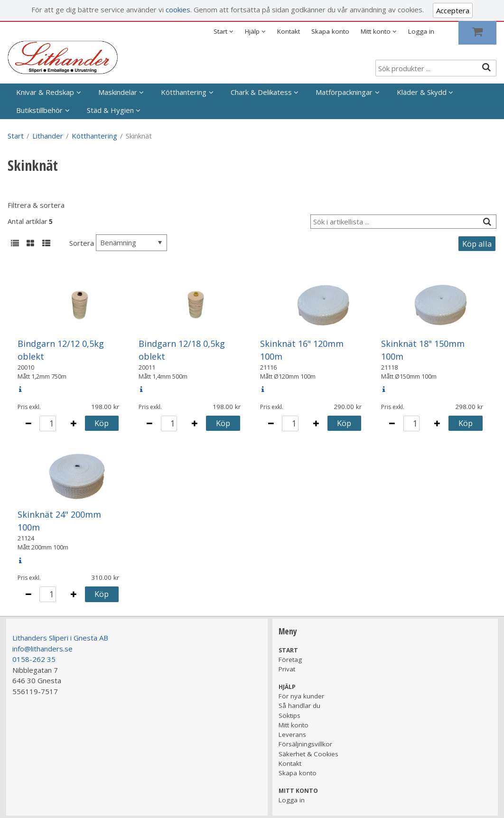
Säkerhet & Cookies (308, 754)
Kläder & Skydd (422, 92)
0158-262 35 (34, 659)
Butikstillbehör (39, 110)
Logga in (421, 31)
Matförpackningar (344, 92)
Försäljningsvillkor (305, 744)
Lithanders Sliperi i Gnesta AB (60, 638)
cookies (178, 9)
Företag (290, 660)
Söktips (289, 716)
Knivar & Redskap (45, 92)
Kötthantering (184, 92)
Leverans (292, 734)
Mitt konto (294, 725)
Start (16, 136)
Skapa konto (330, 31)
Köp (102, 423)
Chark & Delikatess (261, 92)
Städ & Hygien (110, 110)
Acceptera (453, 10)
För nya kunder (301, 696)
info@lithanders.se (42, 649)
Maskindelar (118, 92)
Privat (287, 669)
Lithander (48, 136)
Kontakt (289, 31)
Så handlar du (299, 706)
